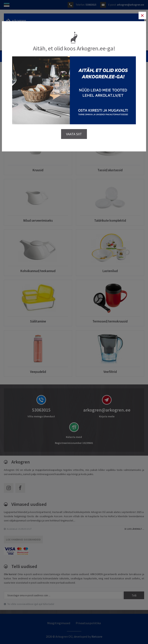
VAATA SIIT (74, 134)
